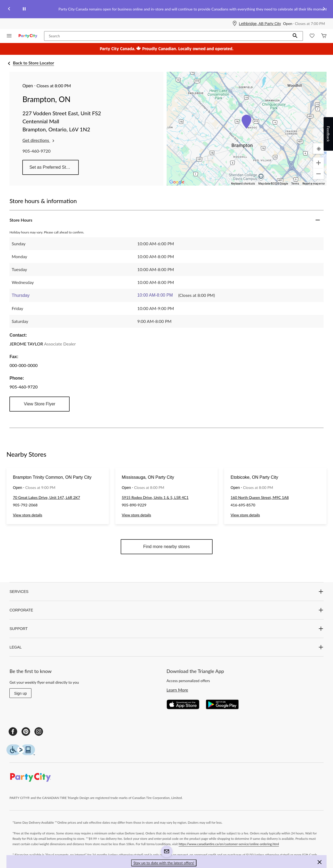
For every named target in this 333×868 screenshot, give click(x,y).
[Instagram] (39, 732)
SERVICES (166, 592)
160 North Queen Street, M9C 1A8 (260, 497)
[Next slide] (324, 9)
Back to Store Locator (33, 63)
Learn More (178, 690)
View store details (28, 515)
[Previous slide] (9, 9)
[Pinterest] (26, 732)
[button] (295, 36)
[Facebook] (13, 732)
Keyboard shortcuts (243, 184)
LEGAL (166, 647)
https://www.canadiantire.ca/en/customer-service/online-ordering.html (229, 844)
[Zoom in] (318, 163)
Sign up (20, 693)
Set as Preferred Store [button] (51, 167)
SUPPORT (166, 629)
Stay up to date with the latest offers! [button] (164, 863)
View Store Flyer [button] (40, 404)
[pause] (24, 9)
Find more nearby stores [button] (166, 547)
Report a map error (314, 184)
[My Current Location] (318, 149)
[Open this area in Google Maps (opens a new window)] (177, 182)
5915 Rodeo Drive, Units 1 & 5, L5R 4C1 (155, 497)
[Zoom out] (318, 174)
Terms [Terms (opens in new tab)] (295, 184)
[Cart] (324, 36)
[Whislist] (312, 36)
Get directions (39, 140)
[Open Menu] (9, 36)
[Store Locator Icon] (235, 24)
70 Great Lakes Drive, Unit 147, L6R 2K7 (46, 497)
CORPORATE (166, 610)
